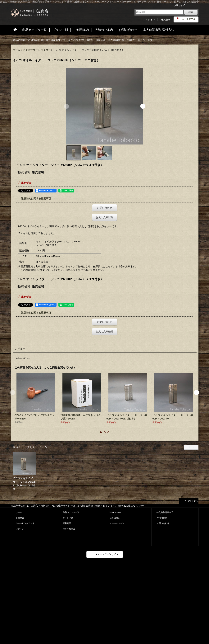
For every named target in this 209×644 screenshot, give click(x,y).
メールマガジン (117, 523)
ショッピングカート (25, 523)
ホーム (19, 512)
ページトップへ (191, 501)
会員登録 (166, 20)
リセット (193, 447)
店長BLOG (115, 518)
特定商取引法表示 (165, 512)
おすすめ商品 (69, 529)
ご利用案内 (162, 518)
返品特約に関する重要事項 (36, 199)
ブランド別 (68, 518)
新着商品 (67, 523)
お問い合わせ (105, 208)
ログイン (150, 20)
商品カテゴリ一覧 (71, 512)
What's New (115, 512)
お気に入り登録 (104, 217)
